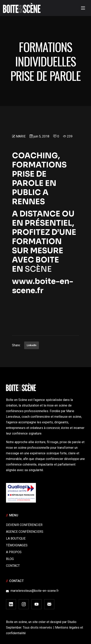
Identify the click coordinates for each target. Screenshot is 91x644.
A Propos (14, 552)
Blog (10, 559)
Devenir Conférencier (24, 525)
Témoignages (17, 545)
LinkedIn (32, 345)
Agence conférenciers (25, 532)
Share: (16, 345)
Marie (21, 136)
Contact (13, 566)
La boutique (16, 538)
